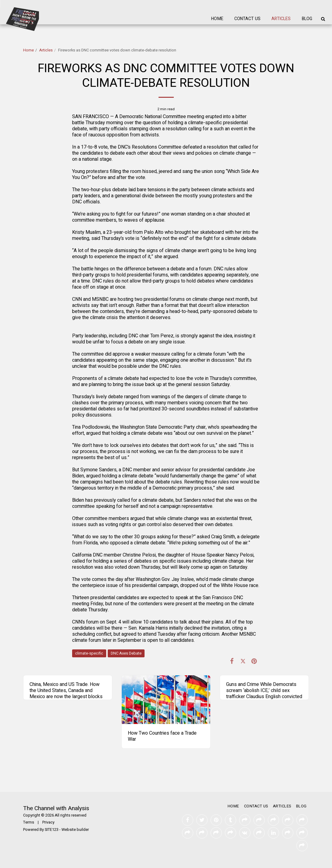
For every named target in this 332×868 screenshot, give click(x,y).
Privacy (48, 822)
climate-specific (89, 653)
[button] (323, 19)
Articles (46, 50)
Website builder (75, 830)
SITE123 (52, 830)
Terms (29, 822)
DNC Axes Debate (126, 653)
